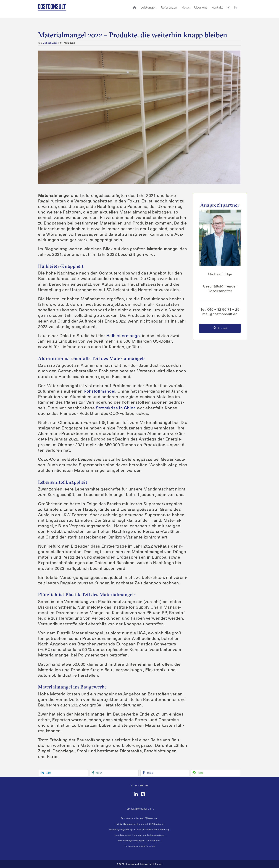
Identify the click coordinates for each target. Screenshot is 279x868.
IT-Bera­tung (151, 818)
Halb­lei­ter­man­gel (124, 336)
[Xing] (143, 794)
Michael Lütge (50, 43)
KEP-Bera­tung (156, 824)
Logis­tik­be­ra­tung (123, 835)
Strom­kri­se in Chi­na (116, 408)
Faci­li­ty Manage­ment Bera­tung (131, 824)
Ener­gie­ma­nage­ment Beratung (139, 846)
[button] (63, 773)
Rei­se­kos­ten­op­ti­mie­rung (156, 830)
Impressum (132, 864)
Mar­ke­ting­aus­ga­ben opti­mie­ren (125, 830)
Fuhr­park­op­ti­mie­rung (132, 818)
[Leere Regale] (139, 117)
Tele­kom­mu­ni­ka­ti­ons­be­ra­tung (149, 835)
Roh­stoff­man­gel (99, 391)
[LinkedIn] (136, 794)
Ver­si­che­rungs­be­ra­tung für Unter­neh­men (139, 841)
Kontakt (220, 328)
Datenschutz (146, 864)
